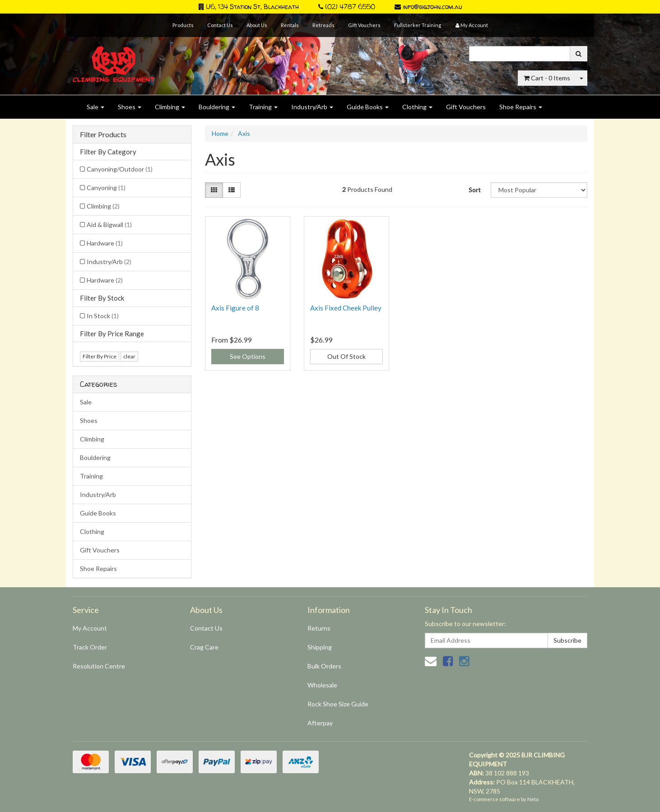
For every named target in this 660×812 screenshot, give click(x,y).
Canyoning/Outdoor (120, 169)
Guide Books (368, 107)
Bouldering (217, 107)
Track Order (90, 647)
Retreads (323, 25)
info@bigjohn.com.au (428, 7)
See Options (248, 356)
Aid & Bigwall (109, 225)
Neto (533, 799)
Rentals (290, 25)
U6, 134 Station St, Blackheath (249, 7)
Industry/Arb (312, 107)
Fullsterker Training (418, 25)
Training (263, 107)
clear (129, 356)
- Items (547, 78)
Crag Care (204, 647)
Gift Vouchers (364, 25)
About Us (257, 25)
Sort (475, 190)
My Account (90, 628)
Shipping (320, 647)
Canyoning (106, 188)
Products (183, 25)
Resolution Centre (99, 666)
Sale (95, 107)
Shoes (130, 107)
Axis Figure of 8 (235, 308)
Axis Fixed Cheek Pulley (346, 308)
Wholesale (322, 685)
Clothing (417, 107)
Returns (319, 628)
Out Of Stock (346, 356)
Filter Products (103, 135)
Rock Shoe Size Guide (338, 704)
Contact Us (220, 25)
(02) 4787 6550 (347, 7)
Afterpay (320, 723)
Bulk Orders (324, 666)
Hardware (105, 243)
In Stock (103, 316)
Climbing (170, 107)
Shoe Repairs (521, 107)
